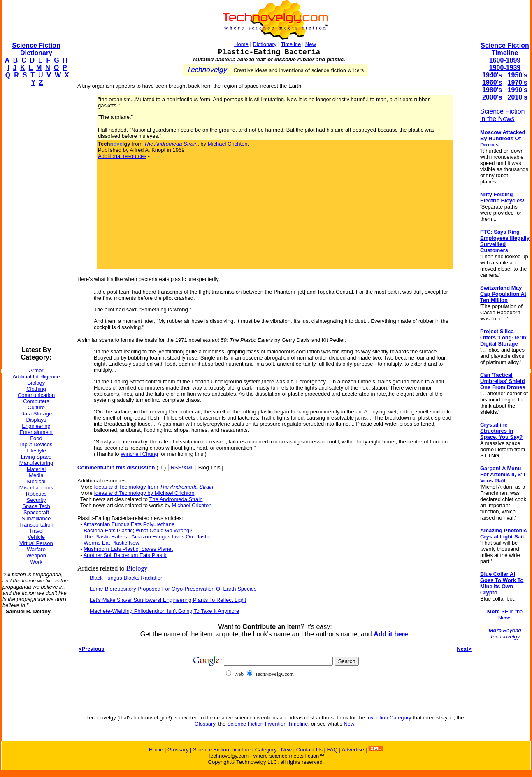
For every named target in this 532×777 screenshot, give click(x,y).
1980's (492, 90)
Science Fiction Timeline (505, 49)
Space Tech (36, 506)
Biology (36, 383)
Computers (36, 401)
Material (36, 469)
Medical (36, 481)
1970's (518, 82)
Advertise (353, 750)
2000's (492, 97)
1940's (492, 75)
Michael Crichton (228, 144)
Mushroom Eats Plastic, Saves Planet (128, 549)
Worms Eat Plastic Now (112, 543)
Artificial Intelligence (36, 377)
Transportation (36, 525)
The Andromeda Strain (176, 499)
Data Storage (36, 414)
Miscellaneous (36, 488)
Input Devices (36, 444)
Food (36, 438)
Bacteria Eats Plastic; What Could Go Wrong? (138, 530)
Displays (36, 420)
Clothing (36, 389)
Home (241, 44)
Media (36, 475)
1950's (518, 75)
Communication (36, 395)
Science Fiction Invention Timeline (268, 724)
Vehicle (36, 537)
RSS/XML (182, 467)
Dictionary (265, 44)
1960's (492, 82)
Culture (36, 407)
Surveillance (36, 518)
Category (266, 750)
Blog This (209, 467)
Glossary (205, 724)
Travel (36, 531)
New (311, 44)
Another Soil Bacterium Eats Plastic (125, 555)
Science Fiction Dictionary (36, 49)
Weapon (36, 555)
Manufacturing (36, 463)
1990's (518, 90)
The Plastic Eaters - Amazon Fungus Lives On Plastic (147, 537)
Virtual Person (36, 543)
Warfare (36, 549)
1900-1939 (505, 68)
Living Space (36, 457)
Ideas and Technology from (153, 487)
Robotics (36, 494)
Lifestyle (36, 451)
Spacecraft (36, 512)
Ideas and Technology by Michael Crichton (144, 493)
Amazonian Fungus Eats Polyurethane (129, 524)
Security (36, 500)
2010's (518, 97)
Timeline (291, 44)
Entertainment (36, 432)
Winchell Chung (139, 454)
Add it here (391, 634)
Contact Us (309, 750)
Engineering (36, 426)
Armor (36, 370)
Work (36, 562)
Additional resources (122, 156)
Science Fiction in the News (503, 115)
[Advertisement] (35, 216)
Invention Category (389, 718)
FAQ (332, 750)
